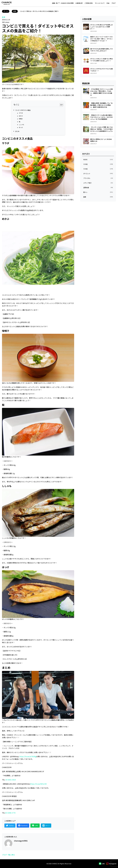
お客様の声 (79, 3)
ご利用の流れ (89, 3)
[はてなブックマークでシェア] (46, 825)
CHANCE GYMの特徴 (67, 3)
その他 (98, 164)
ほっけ (21, 127)
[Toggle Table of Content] (60, 105)
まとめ (17, 131)
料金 (108, 3)
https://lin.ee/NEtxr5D (38, 784)
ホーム (6, 11)
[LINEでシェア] (35, 825)
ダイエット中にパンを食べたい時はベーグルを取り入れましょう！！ (102, 60)
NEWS (98, 159)
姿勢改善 (98, 187)
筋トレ (98, 192)
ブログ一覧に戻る (8, 855)
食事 (15, 11)
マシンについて (100, 3)
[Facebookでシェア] (23, 825)
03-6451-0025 (11, 780)
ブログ (114, 3)
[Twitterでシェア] (10, 825)
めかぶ (21, 116)
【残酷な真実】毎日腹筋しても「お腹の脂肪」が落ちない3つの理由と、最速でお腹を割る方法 (101, 105)
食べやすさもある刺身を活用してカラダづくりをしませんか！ (101, 50)
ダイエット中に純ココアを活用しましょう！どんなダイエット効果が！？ (101, 27)
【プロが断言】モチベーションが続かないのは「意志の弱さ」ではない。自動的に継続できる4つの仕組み (101, 92)
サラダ (21, 113)
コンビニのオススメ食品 (23, 110)
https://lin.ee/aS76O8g (28, 756)
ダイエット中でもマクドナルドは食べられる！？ (101, 70)
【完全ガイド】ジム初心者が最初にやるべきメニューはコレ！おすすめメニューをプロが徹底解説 (101, 117)
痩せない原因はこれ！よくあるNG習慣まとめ (101, 140)
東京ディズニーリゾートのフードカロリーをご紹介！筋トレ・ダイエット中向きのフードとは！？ (101, 39)
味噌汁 (21, 119)
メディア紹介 (98, 183)
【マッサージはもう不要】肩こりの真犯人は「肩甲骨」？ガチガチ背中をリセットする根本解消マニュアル (101, 129)
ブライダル (98, 178)
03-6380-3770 (10, 813)
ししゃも (22, 124)
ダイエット (98, 173)
